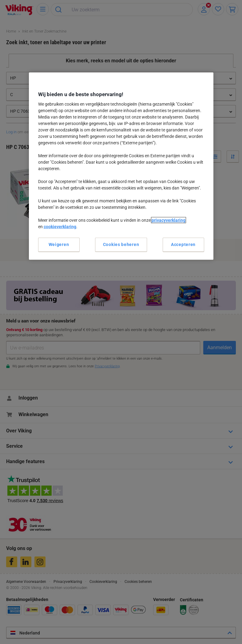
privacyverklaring (169, 220)
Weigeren (59, 244)
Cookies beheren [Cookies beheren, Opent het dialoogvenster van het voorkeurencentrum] (121, 244)
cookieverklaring (60, 227)
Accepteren (183, 244)
